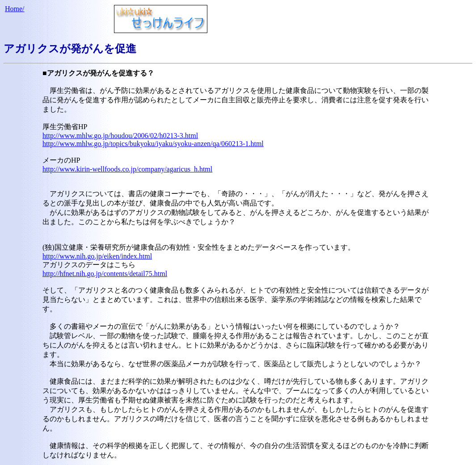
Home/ (15, 9)
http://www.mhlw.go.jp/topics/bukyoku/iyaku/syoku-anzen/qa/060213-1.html (153, 144)
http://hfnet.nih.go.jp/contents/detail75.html (105, 274)
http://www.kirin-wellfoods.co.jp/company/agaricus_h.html (127, 169)
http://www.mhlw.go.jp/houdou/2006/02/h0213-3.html (120, 136)
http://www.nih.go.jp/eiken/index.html (97, 256)
